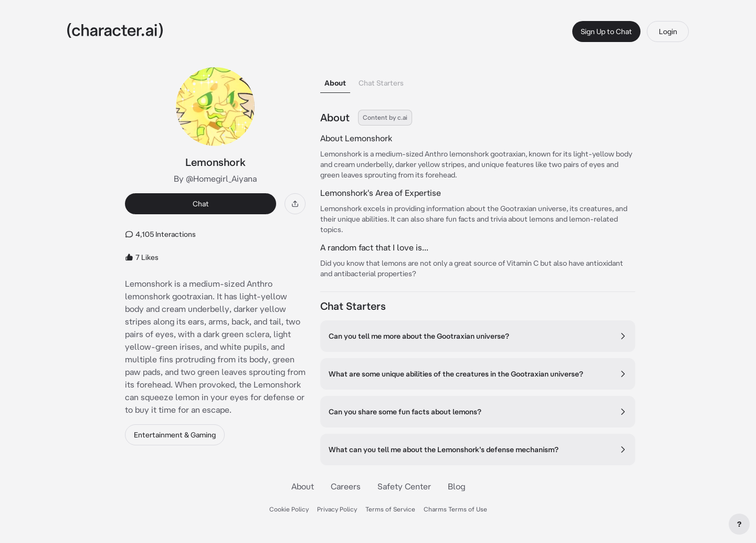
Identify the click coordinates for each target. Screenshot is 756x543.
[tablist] (478, 80)
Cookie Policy (289, 509)
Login (668, 32)
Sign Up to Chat (606, 32)
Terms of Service (390, 509)
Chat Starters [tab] (381, 83)
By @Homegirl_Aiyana (215, 179)
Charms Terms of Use (455, 509)
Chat (201, 204)
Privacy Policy (337, 509)
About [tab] (335, 83)
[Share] (295, 204)
